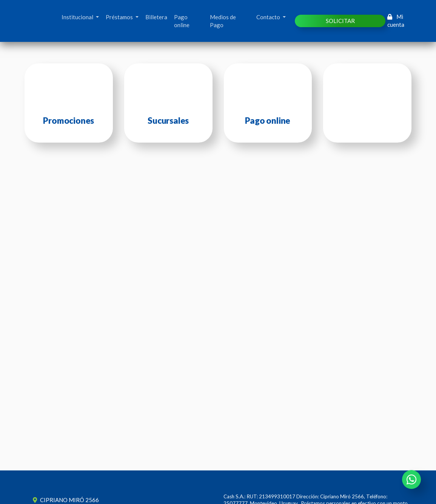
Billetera (156, 17)
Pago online (182, 21)
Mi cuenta (396, 21)
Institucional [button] (78, 17)
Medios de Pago (223, 21)
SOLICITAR (340, 21)
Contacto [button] (269, 17)
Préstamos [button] (120, 17)
